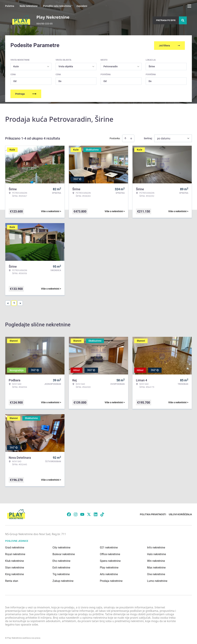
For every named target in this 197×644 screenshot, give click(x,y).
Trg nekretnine (61, 574)
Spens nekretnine (110, 560)
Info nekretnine (156, 547)
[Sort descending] (131, 138)
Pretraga (26, 93)
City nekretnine (61, 547)
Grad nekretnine (15, 547)
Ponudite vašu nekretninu (57, 6)
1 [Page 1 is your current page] (14, 302)
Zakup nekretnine (63, 580)
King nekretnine (14, 574)
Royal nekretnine (15, 554)
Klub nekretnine (14, 560)
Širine (152, 66)
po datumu (164, 138)
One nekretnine (156, 574)
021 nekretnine (109, 547)
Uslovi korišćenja (180, 514)
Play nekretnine (109, 567)
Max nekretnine (156, 567)
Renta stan (12, 580)
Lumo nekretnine (157, 580)
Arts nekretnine (109, 574)
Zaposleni (82, 6)
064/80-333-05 (45, 24)
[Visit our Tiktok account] (102, 514)
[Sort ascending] (125, 138)
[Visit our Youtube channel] (82, 514)
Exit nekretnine (61, 567)
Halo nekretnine (156, 554)
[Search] (183, 20)
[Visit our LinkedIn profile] (96, 514)
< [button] (8, 302)
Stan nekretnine (15, 567)
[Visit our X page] (89, 514)
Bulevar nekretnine (64, 554)
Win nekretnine (156, 560)
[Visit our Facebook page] (69, 514)
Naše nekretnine (29, 6)
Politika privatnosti (153, 514)
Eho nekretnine (61, 560)
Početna (10, 6)
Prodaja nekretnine (111, 580)
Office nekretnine (110, 554)
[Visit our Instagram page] (76, 514)
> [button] (20, 302)
